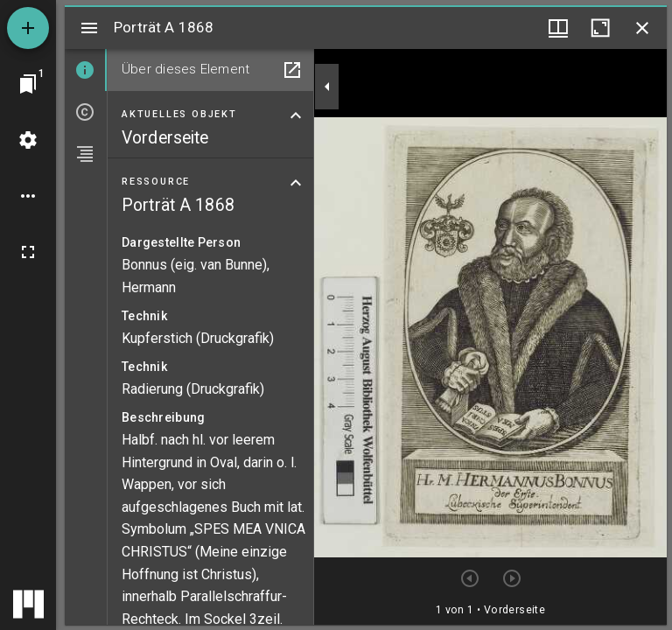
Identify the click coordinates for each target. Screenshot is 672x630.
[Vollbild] (28, 252)
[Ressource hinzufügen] (28, 28)
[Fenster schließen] (642, 28)
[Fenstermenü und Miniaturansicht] (558, 28)
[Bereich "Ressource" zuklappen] (296, 183)
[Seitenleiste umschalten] (89, 28)
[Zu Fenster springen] (28, 84)
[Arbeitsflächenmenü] (28, 140)
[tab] (86, 70)
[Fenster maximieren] (600, 28)
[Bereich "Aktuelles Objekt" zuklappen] (296, 115)
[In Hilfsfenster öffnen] (292, 70)
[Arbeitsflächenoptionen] (28, 196)
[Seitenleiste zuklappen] (327, 87)
